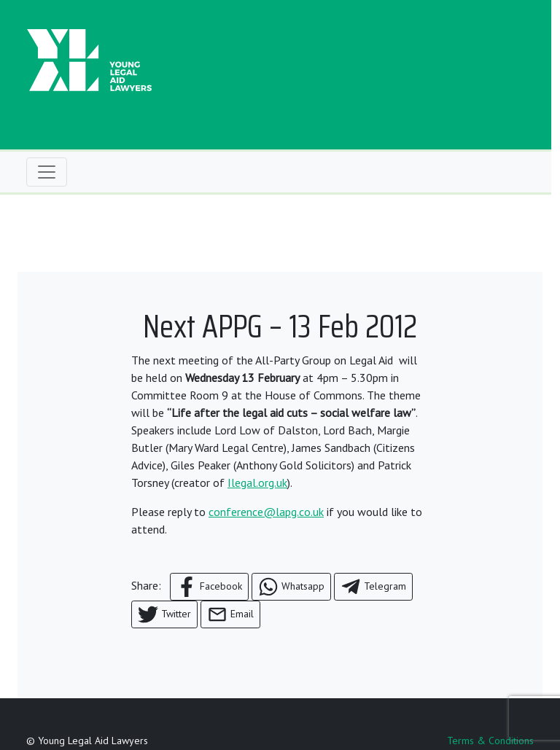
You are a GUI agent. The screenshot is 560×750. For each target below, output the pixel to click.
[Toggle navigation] (47, 172)
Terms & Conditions (490, 741)
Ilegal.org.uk (257, 483)
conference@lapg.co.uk (266, 512)
